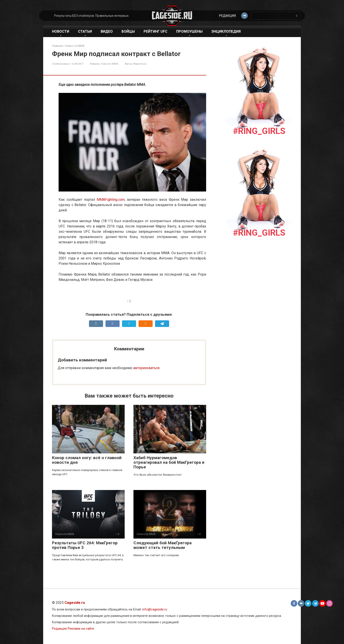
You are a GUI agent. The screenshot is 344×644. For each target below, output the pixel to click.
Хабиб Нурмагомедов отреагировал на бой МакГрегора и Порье (169, 462)
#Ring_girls (259, 131)
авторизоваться (146, 368)
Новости (61, 31)
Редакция (227, 16)
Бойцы (128, 31)
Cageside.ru (75, 603)
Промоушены (189, 31)
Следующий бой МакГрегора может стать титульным (163, 545)
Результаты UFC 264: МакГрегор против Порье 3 (85, 545)
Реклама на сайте (81, 629)
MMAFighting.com (111, 200)
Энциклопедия (226, 31)
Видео (107, 31)
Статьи (85, 31)
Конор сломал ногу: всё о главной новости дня (87, 460)
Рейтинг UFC (155, 31)
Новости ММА (109, 64)
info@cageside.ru (155, 609)
